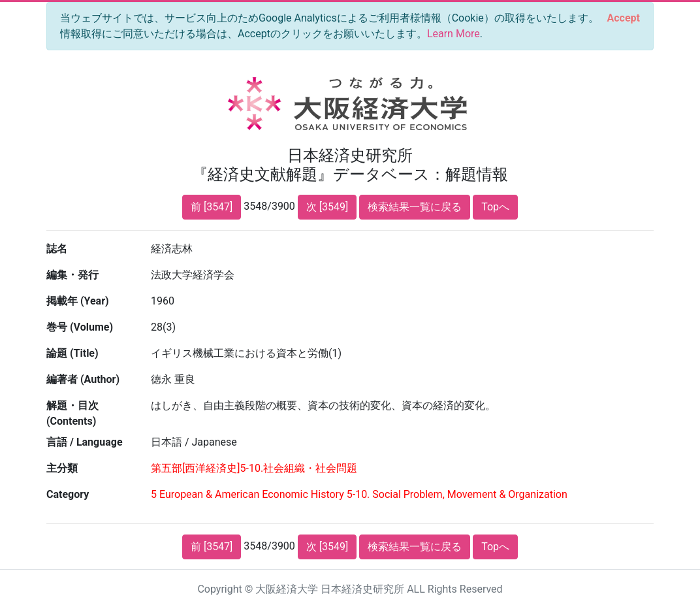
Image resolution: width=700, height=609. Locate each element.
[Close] (624, 18)
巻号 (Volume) (80, 327)
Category (68, 494)
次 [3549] (327, 207)
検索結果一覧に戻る (415, 207)
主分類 (62, 468)
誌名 (57, 249)
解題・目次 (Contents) (72, 413)
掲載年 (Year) (78, 301)
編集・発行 (72, 275)
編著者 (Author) (83, 379)
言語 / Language (85, 442)
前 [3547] (212, 207)
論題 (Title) (72, 353)
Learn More (453, 34)
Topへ (495, 207)
